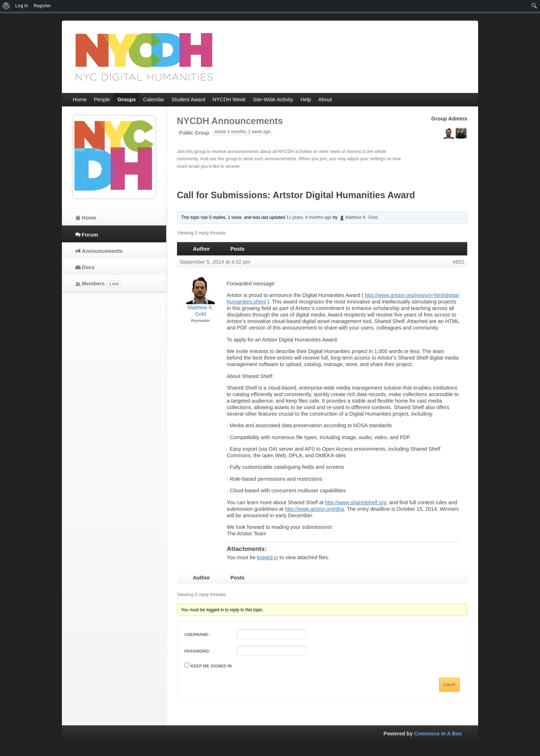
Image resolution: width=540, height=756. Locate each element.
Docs (88, 267)
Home (89, 218)
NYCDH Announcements (230, 121)
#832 (459, 262)
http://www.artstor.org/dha (314, 509)
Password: (197, 651)
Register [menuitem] (42, 6)
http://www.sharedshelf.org (356, 502)
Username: (197, 634)
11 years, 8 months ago (309, 217)
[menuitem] (6, 6)
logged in (267, 557)
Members (101, 284)
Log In (449, 684)
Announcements (102, 251)
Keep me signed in (211, 666)
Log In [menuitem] (22, 6)
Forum (90, 235)
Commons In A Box (438, 734)
